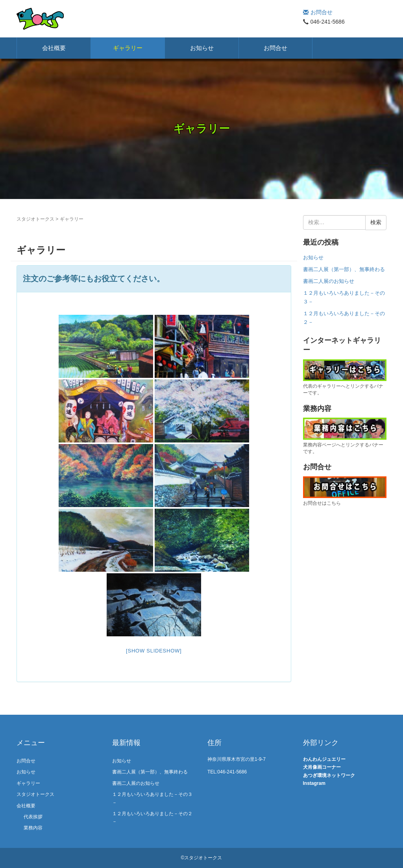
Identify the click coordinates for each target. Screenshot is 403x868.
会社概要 (54, 48)
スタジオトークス (35, 219)
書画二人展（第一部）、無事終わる (344, 269)
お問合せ (318, 12)
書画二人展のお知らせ (329, 281)
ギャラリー (128, 48)
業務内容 (33, 828)
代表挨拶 (33, 817)
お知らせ (202, 48)
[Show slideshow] (154, 651)
